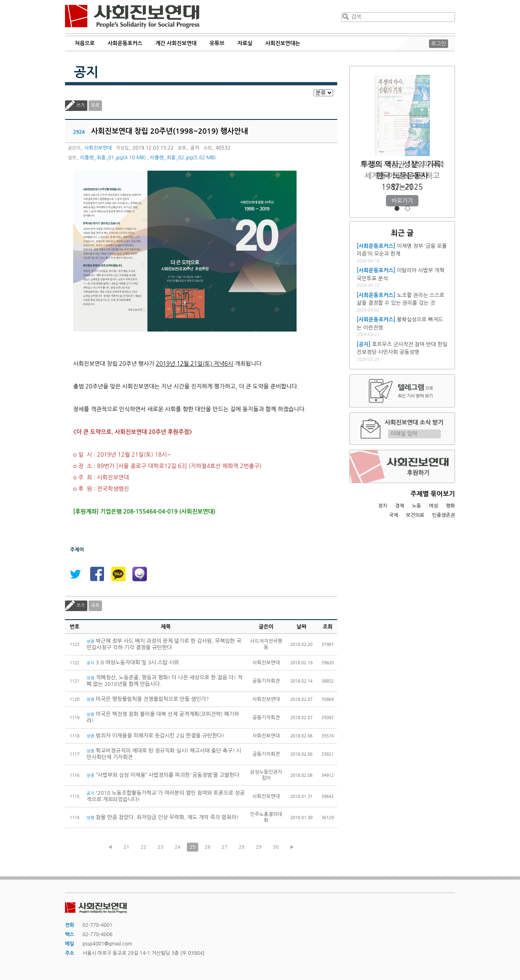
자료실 (245, 43)
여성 (434, 506)
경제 (400, 506)
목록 (95, 105)
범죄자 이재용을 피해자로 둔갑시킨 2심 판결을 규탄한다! (155, 736)
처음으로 (85, 43)
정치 (382, 506)
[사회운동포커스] (376, 246)
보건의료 (415, 515)
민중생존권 (444, 515)
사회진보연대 (132, 17)
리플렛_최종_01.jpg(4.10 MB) (113, 158)
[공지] (364, 344)
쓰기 (81, 105)
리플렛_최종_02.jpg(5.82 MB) (183, 158)
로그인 (439, 44)
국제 (394, 515)
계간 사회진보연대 (176, 43)
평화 (450, 506)
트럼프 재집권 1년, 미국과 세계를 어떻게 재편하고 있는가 (402, 176)
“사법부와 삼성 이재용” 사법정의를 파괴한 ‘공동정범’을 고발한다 (163, 775)
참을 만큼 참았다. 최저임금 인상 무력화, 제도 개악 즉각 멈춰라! (162, 817)
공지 (86, 72)
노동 (417, 506)
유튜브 (217, 43)
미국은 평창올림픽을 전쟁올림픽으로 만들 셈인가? (148, 699)
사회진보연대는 (283, 43)
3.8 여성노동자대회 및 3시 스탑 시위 (133, 662)
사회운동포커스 (125, 43)
